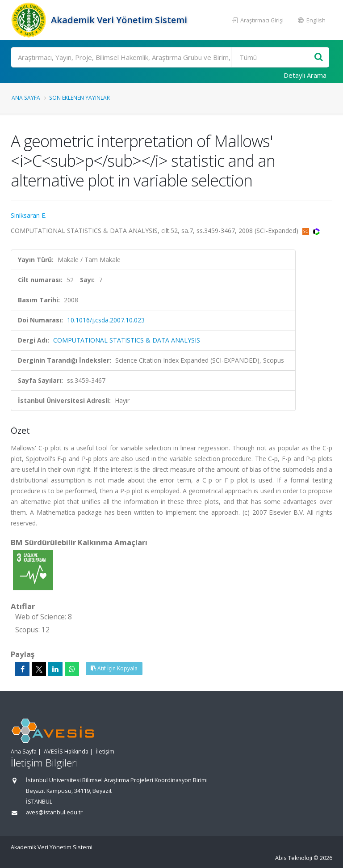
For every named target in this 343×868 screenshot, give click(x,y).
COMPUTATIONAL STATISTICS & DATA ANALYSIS (127, 340)
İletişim (105, 752)
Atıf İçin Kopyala (114, 668)
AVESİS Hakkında (66, 752)
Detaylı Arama (305, 75)
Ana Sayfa (26, 97)
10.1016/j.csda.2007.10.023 (106, 320)
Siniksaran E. (29, 215)
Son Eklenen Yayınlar (79, 97)
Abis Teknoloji (294, 858)
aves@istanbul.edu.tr (54, 812)
